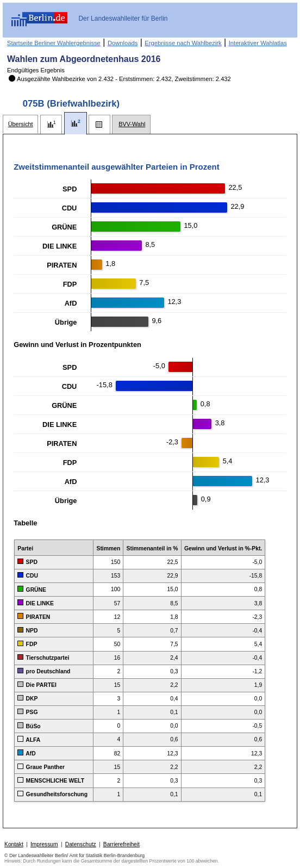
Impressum (44, 844)
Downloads (123, 43)
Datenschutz (81, 844)
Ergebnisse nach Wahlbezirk (183, 43)
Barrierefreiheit (121, 844)
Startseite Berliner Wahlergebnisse (54, 43)
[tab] (20, 124)
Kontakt (14, 844)
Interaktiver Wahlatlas (258, 43)
